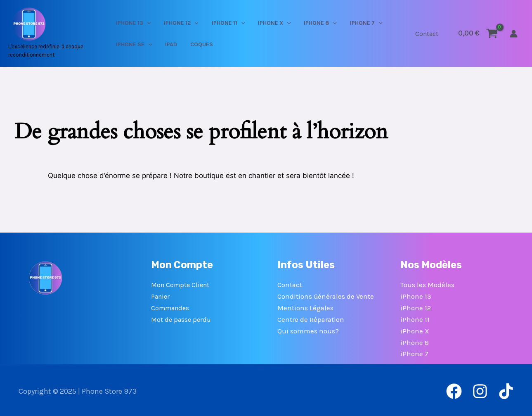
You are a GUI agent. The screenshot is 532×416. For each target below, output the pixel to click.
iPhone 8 (415, 341)
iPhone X (415, 330)
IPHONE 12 (183, 23)
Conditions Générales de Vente (326, 296)
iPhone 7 (414, 352)
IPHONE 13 (142, 23)
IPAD (173, 44)
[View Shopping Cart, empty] (478, 33)
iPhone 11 (415, 318)
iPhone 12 (416, 307)
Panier (160, 296)
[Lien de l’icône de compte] (514, 34)
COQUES (197, 44)
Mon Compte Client (180, 285)
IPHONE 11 (224, 23)
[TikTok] (506, 389)
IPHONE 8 (303, 23)
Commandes (170, 307)
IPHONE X (263, 23)
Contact (428, 34)
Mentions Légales (306, 307)
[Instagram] (480, 389)
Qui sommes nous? (308, 330)
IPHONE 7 (342, 23)
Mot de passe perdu (181, 318)
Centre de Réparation (311, 318)
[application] (156, 23)
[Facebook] (454, 389)
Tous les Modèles (427, 285)
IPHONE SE (143, 44)
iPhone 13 (416, 296)
